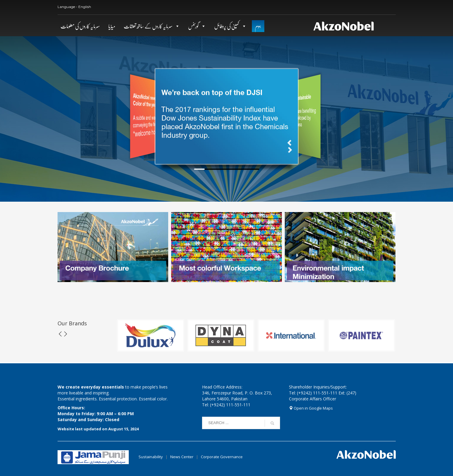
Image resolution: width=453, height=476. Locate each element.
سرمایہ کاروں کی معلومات (80, 26)
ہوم (258, 26)
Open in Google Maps (311, 408)
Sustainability (151, 457)
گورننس (193, 26)
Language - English (74, 7)
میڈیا (112, 26)
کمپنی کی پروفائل (227, 26)
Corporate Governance (222, 457)
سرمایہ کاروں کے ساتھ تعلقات (148, 26)
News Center (182, 457)
